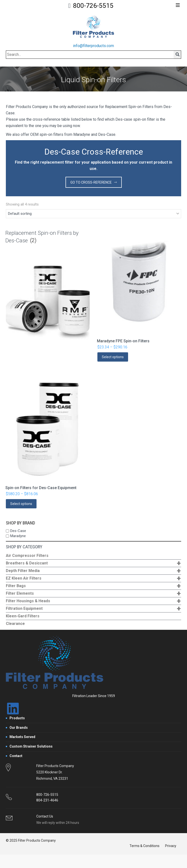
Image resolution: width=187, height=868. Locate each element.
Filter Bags (93, 586)
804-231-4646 (47, 800)
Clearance (15, 624)
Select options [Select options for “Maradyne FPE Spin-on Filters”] (113, 357)
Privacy (171, 846)
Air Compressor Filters (27, 556)
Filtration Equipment (93, 609)
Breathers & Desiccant (93, 563)
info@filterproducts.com (93, 46)
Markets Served (22, 737)
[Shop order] (93, 214)
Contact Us (45, 816)
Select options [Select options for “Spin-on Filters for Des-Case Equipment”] (21, 504)
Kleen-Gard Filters (23, 616)
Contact (16, 756)
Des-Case (18, 531)
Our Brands (19, 728)
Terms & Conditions (145, 846)
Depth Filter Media (93, 571)
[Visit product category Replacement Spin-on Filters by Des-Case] (48, 292)
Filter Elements (93, 594)
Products (17, 718)
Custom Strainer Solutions (31, 746)
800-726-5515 (93, 6)
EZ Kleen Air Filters (93, 578)
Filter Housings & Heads (93, 601)
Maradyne (18, 536)
